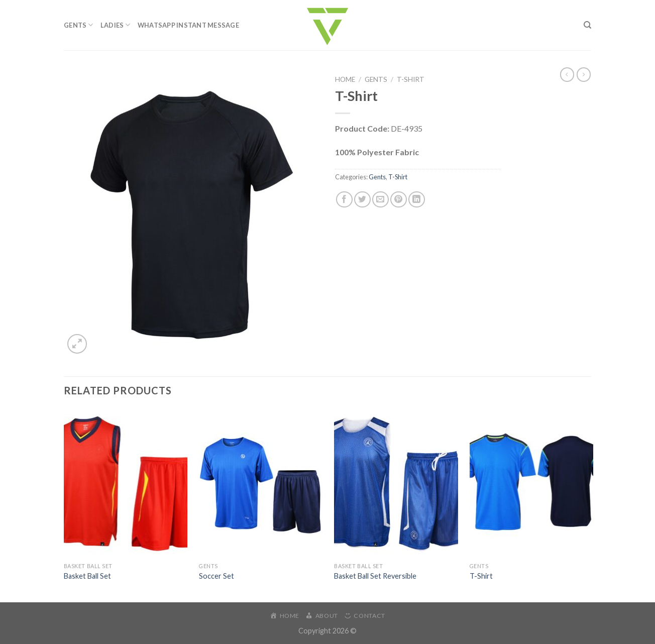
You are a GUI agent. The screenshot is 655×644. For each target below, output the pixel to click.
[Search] (587, 25)
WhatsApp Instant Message (188, 25)
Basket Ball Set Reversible (375, 576)
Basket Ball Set (87, 576)
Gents (79, 25)
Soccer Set (216, 576)
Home (345, 79)
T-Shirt (411, 79)
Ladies (116, 25)
